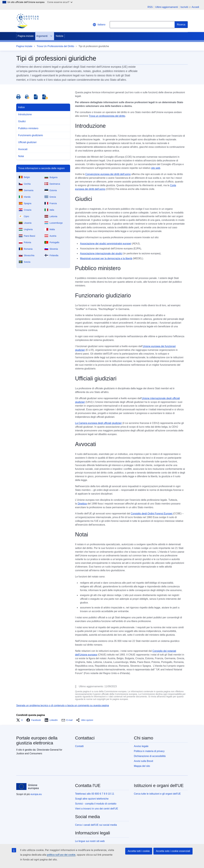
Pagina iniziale (26, 36)
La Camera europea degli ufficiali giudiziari (98, 423)
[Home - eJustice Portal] (27, 21)
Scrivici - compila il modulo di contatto (96, 804)
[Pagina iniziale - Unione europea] (28, 787)
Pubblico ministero (28, 128)
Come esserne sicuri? (60, 2)
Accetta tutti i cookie (139, 851)
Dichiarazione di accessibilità (150, 756)
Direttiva (82, 504)
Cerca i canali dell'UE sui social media (96, 825)
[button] (20, 720)
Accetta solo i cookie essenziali (173, 851)
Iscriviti (184, 7)
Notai (21, 156)
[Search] (181, 25)
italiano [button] (99, 25)
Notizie (60, 36)
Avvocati (23, 149)
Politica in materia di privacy (149, 751)
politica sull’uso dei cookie (61, 855)
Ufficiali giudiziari (27, 142)
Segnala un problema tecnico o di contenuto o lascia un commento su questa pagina (63, 705)
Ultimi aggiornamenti (167, 7)
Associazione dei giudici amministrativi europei (106, 244)
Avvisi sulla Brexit (143, 761)
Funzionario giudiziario (30, 135)
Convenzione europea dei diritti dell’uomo (108, 174)
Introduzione (25, 114)
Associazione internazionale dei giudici (101, 253)
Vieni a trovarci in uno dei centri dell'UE (97, 809)
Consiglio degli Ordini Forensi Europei (152, 514)
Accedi (195, 7)
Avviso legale (141, 746)
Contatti (79, 746)
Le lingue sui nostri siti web (90, 841)
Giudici (22, 121)
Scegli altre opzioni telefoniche (92, 799)
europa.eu (36, 794)
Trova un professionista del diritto (107, 116)
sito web (156, 168)
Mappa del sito (142, 766)
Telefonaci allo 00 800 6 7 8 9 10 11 (95, 794)
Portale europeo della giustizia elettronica (37, 740)
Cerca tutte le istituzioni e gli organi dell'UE (157, 794)
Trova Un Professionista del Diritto (55, 46)
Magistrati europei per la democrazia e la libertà (106, 258)
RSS (150, 7)
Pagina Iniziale (24, 46)
